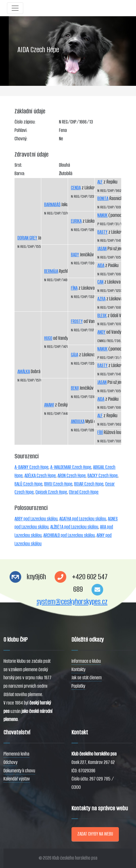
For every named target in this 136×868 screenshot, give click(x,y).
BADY (75, 255)
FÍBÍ (100, 432)
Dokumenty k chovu (19, 771)
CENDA (76, 188)
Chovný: (21, 139)
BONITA (103, 198)
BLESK (102, 316)
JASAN (102, 249)
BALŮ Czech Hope (28, 484)
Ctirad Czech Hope (84, 492)
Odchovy (10, 762)
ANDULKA (78, 421)
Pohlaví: (21, 130)
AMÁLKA (24, 372)
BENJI (75, 388)
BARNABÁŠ (52, 205)
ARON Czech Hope (72, 476)
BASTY (102, 232)
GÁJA (75, 355)
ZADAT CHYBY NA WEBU (95, 834)
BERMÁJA (51, 271)
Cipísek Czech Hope (51, 492)
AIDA (101, 265)
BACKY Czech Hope (103, 476)
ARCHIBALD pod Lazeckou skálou (69, 535)
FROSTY (77, 321)
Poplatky (78, 686)
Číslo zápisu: (25, 122)
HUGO (48, 338)
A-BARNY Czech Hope (32, 467)
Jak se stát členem (87, 678)
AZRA (101, 299)
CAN (100, 282)
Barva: (20, 174)
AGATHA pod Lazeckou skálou (83, 519)
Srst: (18, 165)
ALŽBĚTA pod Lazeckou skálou (74, 527)
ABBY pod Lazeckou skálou (36, 519)
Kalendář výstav (17, 779)
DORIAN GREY (27, 238)
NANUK (102, 215)
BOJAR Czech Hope (89, 484)
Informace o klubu (86, 661)
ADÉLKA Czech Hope (40, 476)
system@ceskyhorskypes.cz (72, 602)
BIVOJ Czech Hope (58, 484)
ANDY (101, 332)
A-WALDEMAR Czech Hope (71, 467)
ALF (100, 182)
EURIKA (76, 221)
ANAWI (49, 405)
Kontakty (78, 670)
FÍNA (74, 288)
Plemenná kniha (16, 754)
